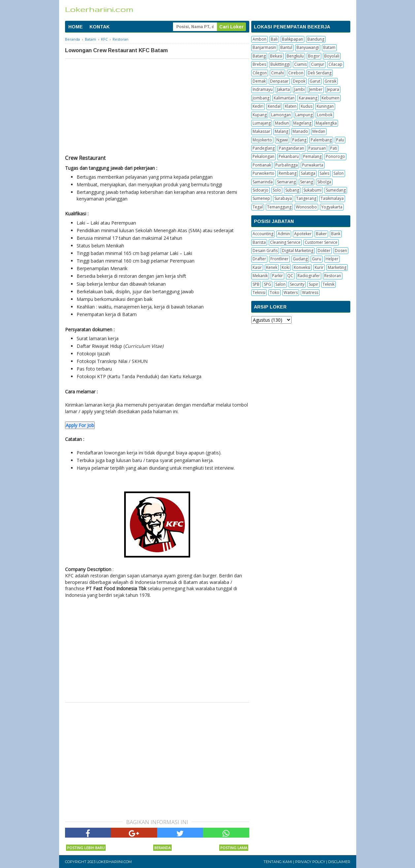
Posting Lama (234, 848)
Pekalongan (263, 156)
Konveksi (302, 267)
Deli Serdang (320, 73)
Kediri (258, 106)
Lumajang (262, 123)
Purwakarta (313, 165)
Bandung (316, 39)
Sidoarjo (260, 190)
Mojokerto (262, 140)
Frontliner (279, 259)
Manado (300, 131)
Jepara (333, 89)
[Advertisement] (157, 108)
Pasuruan (317, 148)
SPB (256, 284)
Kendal (274, 106)
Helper (332, 259)
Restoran (333, 276)
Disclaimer (339, 862)
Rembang (288, 173)
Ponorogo (335, 156)
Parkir (277, 276)
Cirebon (296, 73)
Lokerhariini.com (114, 862)
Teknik (329, 284)
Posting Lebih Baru (86, 848)
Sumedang (336, 190)
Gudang (300, 259)
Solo (277, 190)
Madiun (282, 123)
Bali (274, 39)
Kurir (319, 267)
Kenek (272, 267)
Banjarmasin (264, 47)
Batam (329, 47)
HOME (76, 27)
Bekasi (276, 56)
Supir (313, 284)
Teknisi (259, 292)
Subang (292, 190)
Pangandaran (292, 148)
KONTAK (100, 27)
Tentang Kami (278, 862)
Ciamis (300, 64)
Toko (275, 292)
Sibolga (324, 182)
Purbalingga (287, 165)
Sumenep (261, 198)
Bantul (286, 47)
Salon (339, 173)
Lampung (304, 115)
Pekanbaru (289, 156)
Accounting (263, 234)
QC (290, 276)
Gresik (330, 81)
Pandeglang (264, 148)
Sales (324, 173)
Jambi (299, 89)
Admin (284, 234)
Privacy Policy (310, 862)
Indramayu (263, 89)
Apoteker (303, 234)
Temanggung (279, 207)
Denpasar (279, 81)
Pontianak (262, 165)
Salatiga (308, 173)
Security (297, 284)
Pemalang (312, 156)
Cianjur (318, 64)
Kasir (257, 267)
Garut (315, 81)
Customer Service (321, 242)
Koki (286, 267)
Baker (321, 234)
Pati (334, 148)
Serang (307, 182)
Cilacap (335, 64)
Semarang (286, 182)
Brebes (259, 64)
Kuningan (325, 106)
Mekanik (260, 276)
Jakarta (283, 89)
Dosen (341, 251)
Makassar (261, 131)
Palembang (321, 140)
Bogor (314, 56)
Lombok (325, 115)
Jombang (261, 98)
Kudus (307, 106)
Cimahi (277, 73)
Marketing (337, 267)
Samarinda (263, 182)
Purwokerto (263, 173)
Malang (281, 131)
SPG (267, 284)
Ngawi (282, 140)
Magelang (302, 123)
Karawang (308, 98)
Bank (336, 234)
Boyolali (332, 56)
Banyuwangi (308, 47)
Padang (299, 140)
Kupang (260, 115)
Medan (319, 131)
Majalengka (326, 123)
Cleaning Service (285, 242)
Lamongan (281, 115)
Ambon (259, 39)
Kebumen (330, 98)
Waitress (310, 292)
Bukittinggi (280, 64)
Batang (259, 56)
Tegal (258, 207)
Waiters (291, 292)
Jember (316, 89)
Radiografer (309, 276)
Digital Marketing (298, 251)
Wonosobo (306, 207)
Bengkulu (295, 56)
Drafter (259, 259)
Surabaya (283, 198)
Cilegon (260, 73)
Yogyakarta (332, 207)
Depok (299, 81)
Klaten (291, 106)
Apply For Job (80, 425)
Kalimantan (284, 98)
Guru (317, 259)
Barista (259, 242)
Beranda (162, 848)
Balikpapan (293, 39)
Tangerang (306, 198)
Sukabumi (312, 190)
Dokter (324, 251)
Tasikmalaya (332, 198)
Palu (340, 140)
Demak (259, 81)
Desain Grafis (265, 251)
